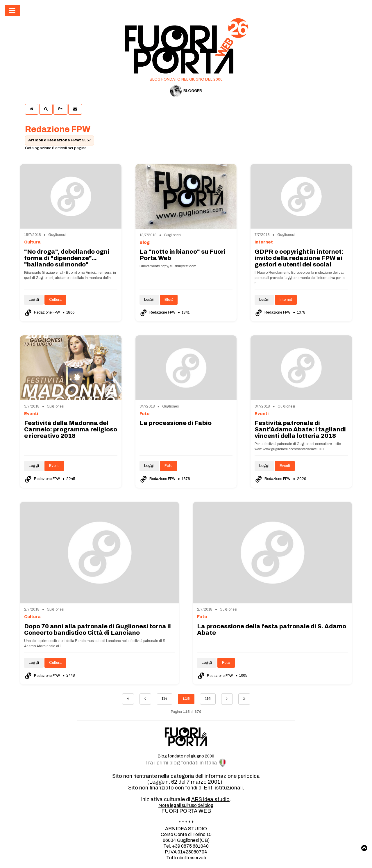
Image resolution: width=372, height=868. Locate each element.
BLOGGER (186, 91)
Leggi (34, 300)
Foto (169, 466)
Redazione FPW (42, 312)
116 (208, 699)
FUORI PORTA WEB (186, 811)
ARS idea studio (210, 799)
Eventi (54, 466)
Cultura (55, 300)
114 (164, 699)
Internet (286, 300)
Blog (169, 300)
